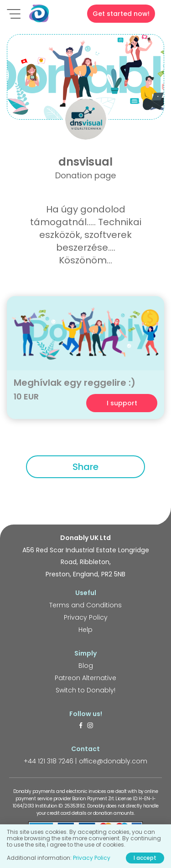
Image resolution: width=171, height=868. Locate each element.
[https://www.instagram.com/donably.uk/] (90, 726)
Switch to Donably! (85, 690)
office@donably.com (113, 761)
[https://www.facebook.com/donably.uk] (81, 726)
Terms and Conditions (85, 605)
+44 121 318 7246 (49, 761)
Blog (86, 666)
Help (85, 630)
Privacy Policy (86, 617)
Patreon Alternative (85, 678)
